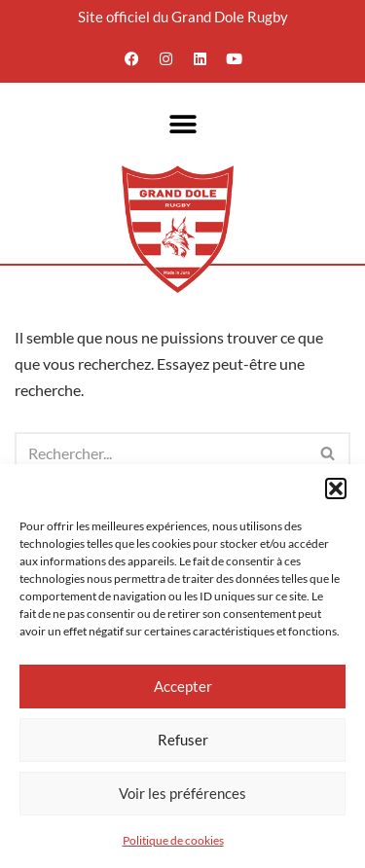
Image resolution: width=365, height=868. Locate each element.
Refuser (183, 740)
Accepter (183, 686)
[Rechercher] (161, 453)
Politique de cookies (173, 840)
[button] (336, 488)
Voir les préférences (182, 793)
